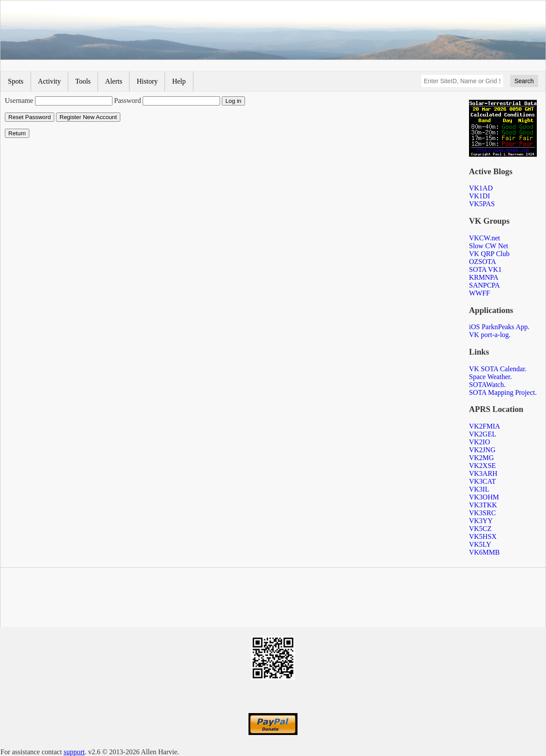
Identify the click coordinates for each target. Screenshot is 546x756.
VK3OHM (484, 497)
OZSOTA (483, 262)
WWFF (479, 293)
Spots (16, 81)
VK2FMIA (485, 426)
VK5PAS (482, 204)
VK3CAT (482, 481)
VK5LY (480, 544)
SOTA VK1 (485, 269)
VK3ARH (483, 473)
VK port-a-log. (490, 335)
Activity (49, 81)
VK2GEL (483, 434)
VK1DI (479, 196)
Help (179, 81)
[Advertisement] (273, 599)
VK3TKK (483, 505)
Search (524, 81)
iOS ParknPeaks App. (499, 327)
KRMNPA (484, 277)
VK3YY (481, 521)
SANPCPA (485, 285)
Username (19, 100)
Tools (83, 81)
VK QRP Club (489, 254)
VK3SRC (482, 513)
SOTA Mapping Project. (503, 392)
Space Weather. (490, 377)
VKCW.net (485, 238)
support (74, 752)
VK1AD (481, 188)
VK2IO (479, 442)
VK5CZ (480, 529)
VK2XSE (482, 466)
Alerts (114, 81)
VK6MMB (484, 552)
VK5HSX (483, 536)
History (147, 81)
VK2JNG (482, 450)
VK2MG (481, 458)
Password (128, 100)
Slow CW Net (488, 246)
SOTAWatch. (487, 385)
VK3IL (479, 489)
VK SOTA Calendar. (498, 369)
